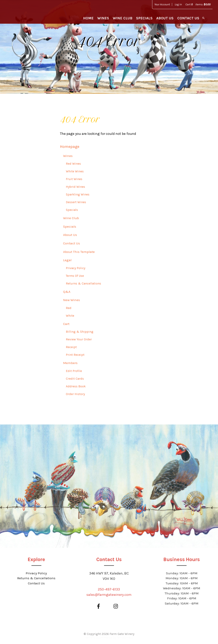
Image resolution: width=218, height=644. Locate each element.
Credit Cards (75, 379)
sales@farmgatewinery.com (109, 595)
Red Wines (73, 164)
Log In (178, 4)
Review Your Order (79, 339)
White (70, 316)
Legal (67, 260)
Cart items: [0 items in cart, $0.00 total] (198, 4)
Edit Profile (74, 371)
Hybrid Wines (75, 187)
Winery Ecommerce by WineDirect (109, 637)
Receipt (71, 347)
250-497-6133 (109, 589)
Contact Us (188, 18)
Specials (144, 18)
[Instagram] (116, 606)
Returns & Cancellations (83, 284)
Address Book (76, 386)
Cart (66, 324)
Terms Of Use (75, 276)
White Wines (75, 171)
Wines (103, 18)
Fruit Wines (74, 179)
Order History (75, 394)
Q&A (67, 292)
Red (69, 308)
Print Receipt (75, 355)
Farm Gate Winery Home (28, 14)
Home (88, 18)
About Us (165, 18)
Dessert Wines (76, 202)
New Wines (72, 300)
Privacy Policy (76, 268)
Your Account (162, 4)
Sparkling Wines (78, 194)
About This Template (79, 252)
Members (70, 363)
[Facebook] (98, 606)
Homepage (70, 147)
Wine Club (123, 18)
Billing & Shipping (80, 332)
